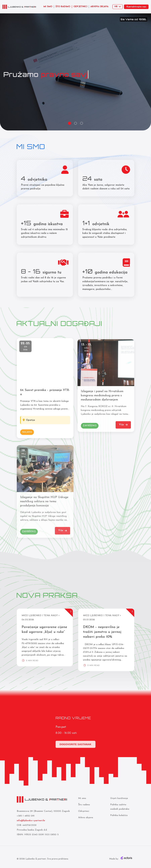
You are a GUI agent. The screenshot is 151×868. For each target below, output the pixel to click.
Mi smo (82, 798)
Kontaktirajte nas (136, 7)
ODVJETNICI (80, 7)
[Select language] (118, 7)
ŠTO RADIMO (63, 7)
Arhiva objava (86, 818)
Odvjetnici (84, 811)
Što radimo (84, 805)
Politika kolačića (119, 815)
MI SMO (48, 7)
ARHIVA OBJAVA (99, 7)
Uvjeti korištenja (119, 798)
